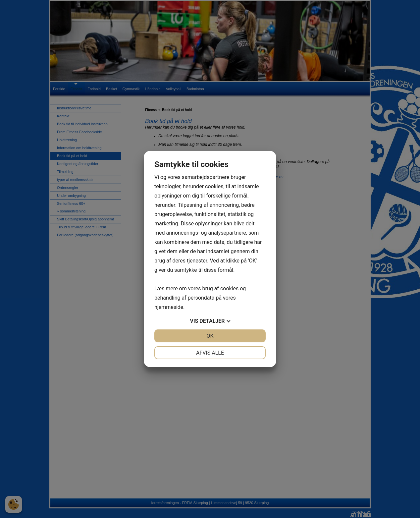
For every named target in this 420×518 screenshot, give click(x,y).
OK (210, 336)
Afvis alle (210, 353)
